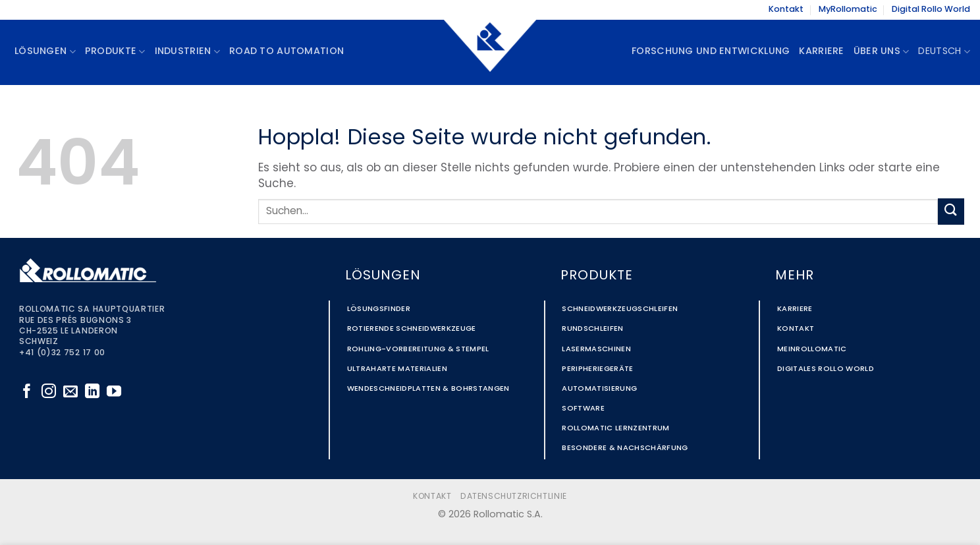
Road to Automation (286, 52)
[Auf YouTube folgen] (114, 392)
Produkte (115, 52)
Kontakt (786, 10)
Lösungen (45, 52)
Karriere (821, 52)
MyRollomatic (848, 10)
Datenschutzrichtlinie (514, 497)
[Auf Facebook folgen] (27, 392)
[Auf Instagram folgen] (49, 392)
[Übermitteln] (951, 211)
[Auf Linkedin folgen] (92, 392)
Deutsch (944, 52)
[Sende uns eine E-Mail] (70, 392)
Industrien (187, 52)
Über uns (882, 52)
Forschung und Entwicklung (711, 52)
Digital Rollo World (931, 10)
